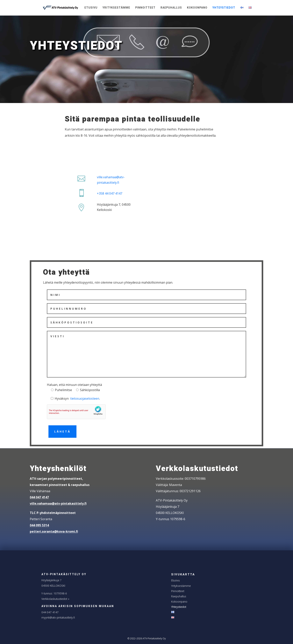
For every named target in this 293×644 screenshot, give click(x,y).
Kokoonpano (197, 8)
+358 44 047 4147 (110, 193)
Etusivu (91, 8)
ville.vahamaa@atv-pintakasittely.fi (58, 503)
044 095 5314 (39, 525)
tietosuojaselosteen (85, 398)
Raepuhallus (171, 8)
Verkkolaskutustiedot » (55, 599)
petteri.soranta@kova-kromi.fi (54, 531)
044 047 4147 (39, 497)
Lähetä (62, 431)
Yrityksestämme (116, 8)
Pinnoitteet (145, 8)
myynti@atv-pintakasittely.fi (58, 617)
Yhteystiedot (224, 8)
